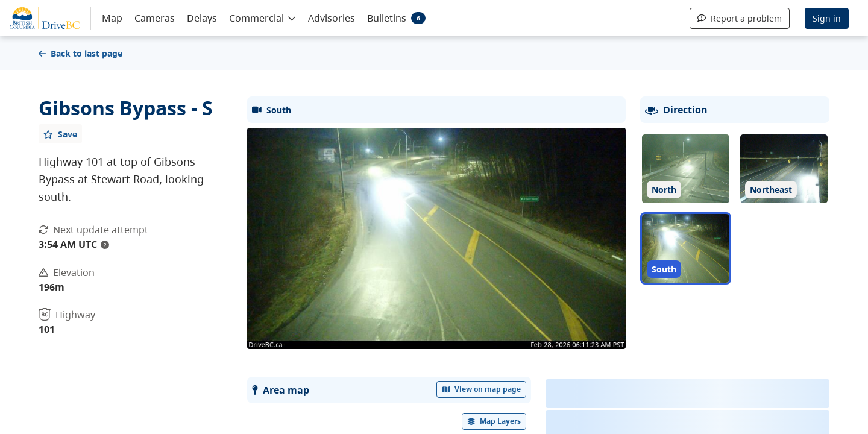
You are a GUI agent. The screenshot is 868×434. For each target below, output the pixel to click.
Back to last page (80, 53)
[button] (263, 17)
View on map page (482, 389)
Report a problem (740, 18)
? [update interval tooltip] (105, 245)
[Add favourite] (60, 134)
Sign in (827, 18)
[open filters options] (494, 421)
